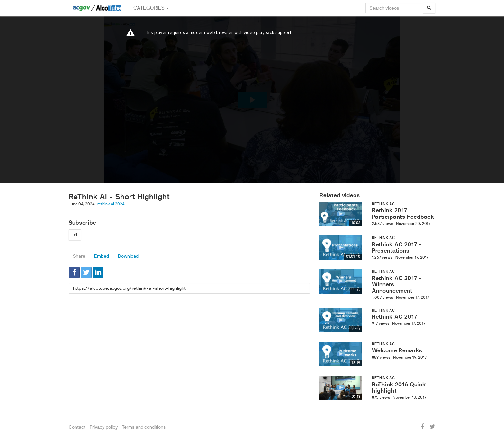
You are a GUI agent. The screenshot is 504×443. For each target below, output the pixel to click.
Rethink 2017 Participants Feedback (403, 214)
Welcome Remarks (397, 350)
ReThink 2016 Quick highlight (399, 388)
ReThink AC (383, 204)
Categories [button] (151, 8)
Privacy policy (104, 427)
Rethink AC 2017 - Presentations (397, 248)
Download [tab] (128, 256)
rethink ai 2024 (111, 204)
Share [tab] (79, 256)
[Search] (429, 8)
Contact (77, 427)
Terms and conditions (144, 427)
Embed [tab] (102, 256)
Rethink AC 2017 (394, 317)
